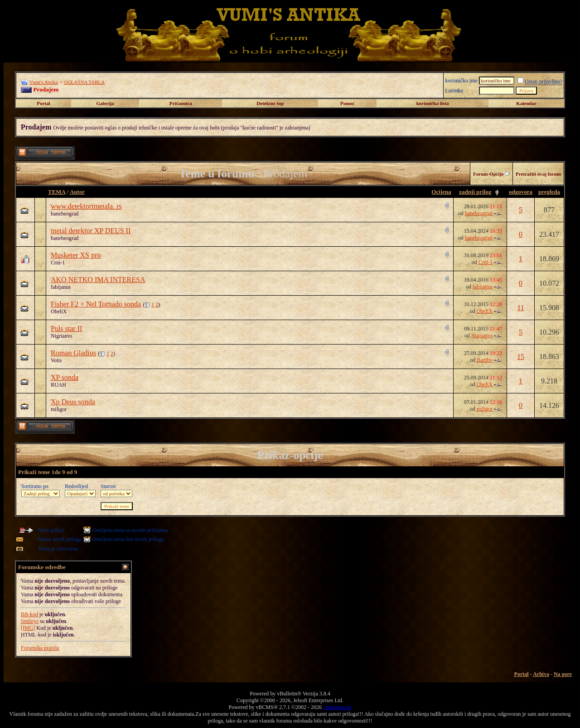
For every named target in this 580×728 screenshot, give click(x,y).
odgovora (521, 192)
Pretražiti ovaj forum (538, 174)
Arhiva (541, 674)
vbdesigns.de (337, 707)
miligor (59, 409)
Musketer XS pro (76, 255)
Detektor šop (270, 103)
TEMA (57, 192)
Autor (77, 192)
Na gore (563, 674)
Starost (108, 486)
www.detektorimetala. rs (86, 206)
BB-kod (29, 614)
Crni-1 (58, 263)
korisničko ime (461, 81)
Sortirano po (35, 486)
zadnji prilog (475, 192)
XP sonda (65, 377)
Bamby (485, 360)
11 (520, 308)
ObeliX (59, 311)
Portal (43, 103)
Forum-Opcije (488, 174)
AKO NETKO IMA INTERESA (98, 280)
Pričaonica (181, 103)
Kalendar (526, 103)
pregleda (549, 192)
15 (521, 357)
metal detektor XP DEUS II (91, 231)
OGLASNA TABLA (84, 82)
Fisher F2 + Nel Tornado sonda (96, 304)
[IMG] (28, 628)
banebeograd (65, 214)
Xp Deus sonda (73, 402)
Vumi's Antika (44, 82)
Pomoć (348, 103)
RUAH (58, 385)
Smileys (30, 621)
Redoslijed (76, 486)
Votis (56, 360)
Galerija (105, 103)
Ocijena (441, 192)
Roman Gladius (73, 353)
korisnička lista (433, 103)
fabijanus (61, 287)
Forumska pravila (40, 648)
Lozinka (454, 91)
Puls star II (66, 328)
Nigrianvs (61, 336)
